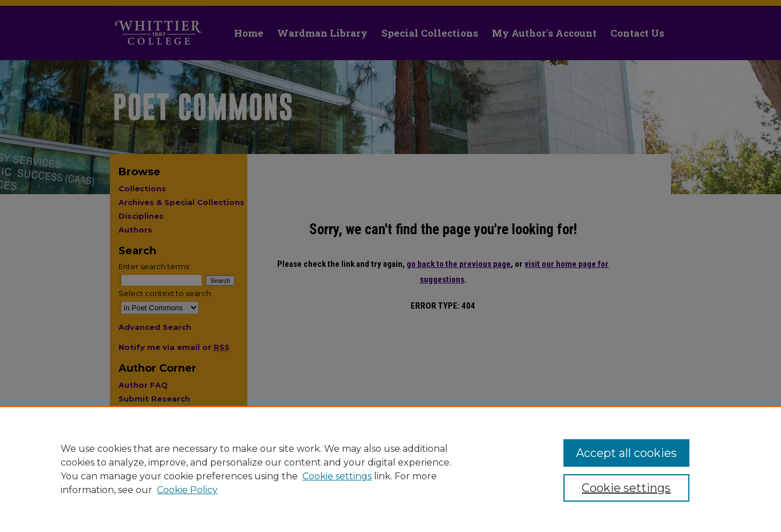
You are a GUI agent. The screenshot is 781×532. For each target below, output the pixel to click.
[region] (391, 469)
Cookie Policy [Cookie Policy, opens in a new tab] (187, 490)
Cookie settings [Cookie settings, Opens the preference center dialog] (626, 488)
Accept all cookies (626, 453)
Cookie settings (337, 476)
